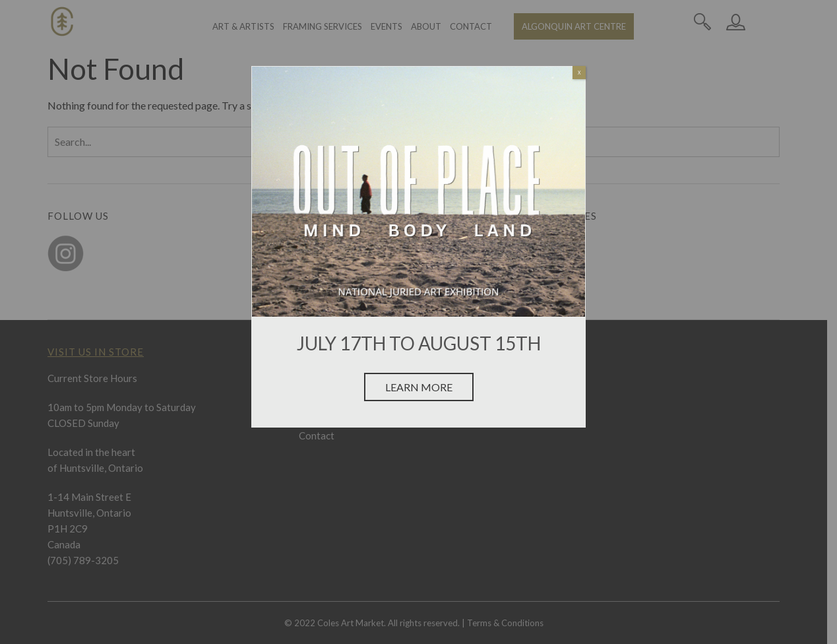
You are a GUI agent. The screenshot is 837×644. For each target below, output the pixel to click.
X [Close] (579, 73)
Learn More (419, 387)
